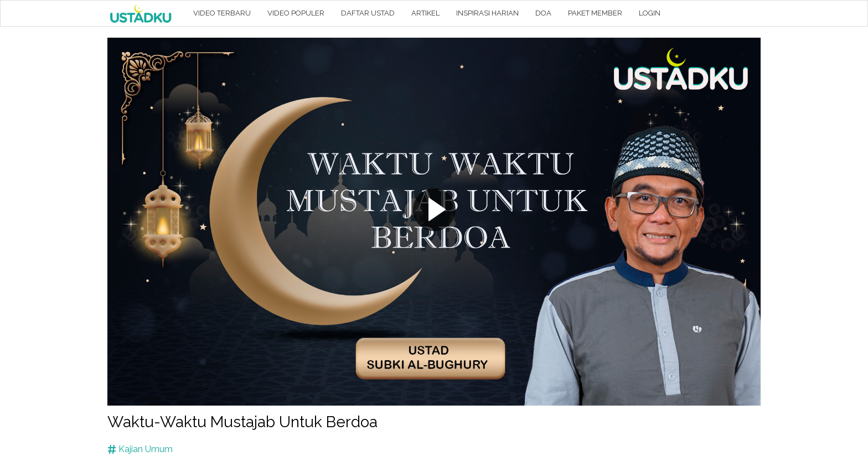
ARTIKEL (425, 13)
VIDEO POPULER (296, 13)
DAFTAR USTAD (368, 13)
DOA (543, 13)
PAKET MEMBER (595, 13)
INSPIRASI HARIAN (487, 13)
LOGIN (650, 13)
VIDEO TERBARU (222, 13)
